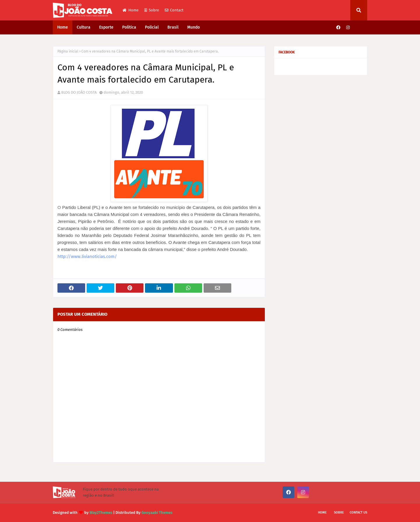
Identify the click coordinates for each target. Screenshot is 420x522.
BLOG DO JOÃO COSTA (79, 92)
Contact (174, 10)
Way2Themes (101, 513)
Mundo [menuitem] (194, 27)
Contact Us (358, 513)
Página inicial (68, 51)
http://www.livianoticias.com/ (87, 256)
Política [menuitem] (129, 27)
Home (131, 10)
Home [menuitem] (63, 27)
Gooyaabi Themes (157, 513)
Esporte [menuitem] (106, 27)
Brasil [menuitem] (173, 27)
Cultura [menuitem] (84, 27)
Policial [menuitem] (152, 27)
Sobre (152, 10)
